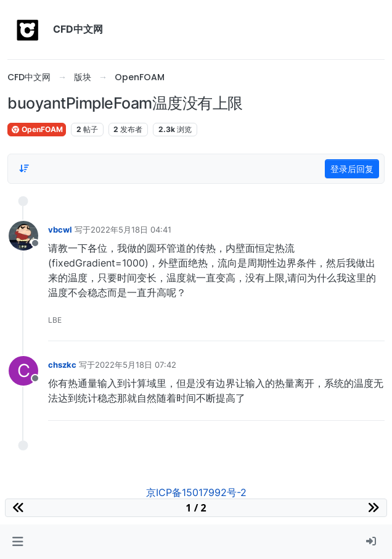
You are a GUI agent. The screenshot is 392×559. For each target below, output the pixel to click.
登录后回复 (352, 169)
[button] (18, 542)
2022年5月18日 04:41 (131, 230)
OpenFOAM (37, 129)
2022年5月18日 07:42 (136, 365)
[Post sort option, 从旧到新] (24, 168)
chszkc (62, 365)
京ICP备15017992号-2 (196, 492)
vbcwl (60, 230)
